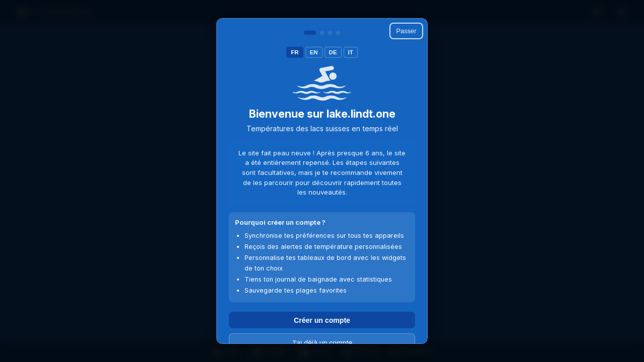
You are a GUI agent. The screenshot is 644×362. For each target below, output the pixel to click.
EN (314, 52)
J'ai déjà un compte (322, 343)
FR (295, 52)
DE (333, 52)
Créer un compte (322, 320)
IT (351, 52)
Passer (407, 31)
